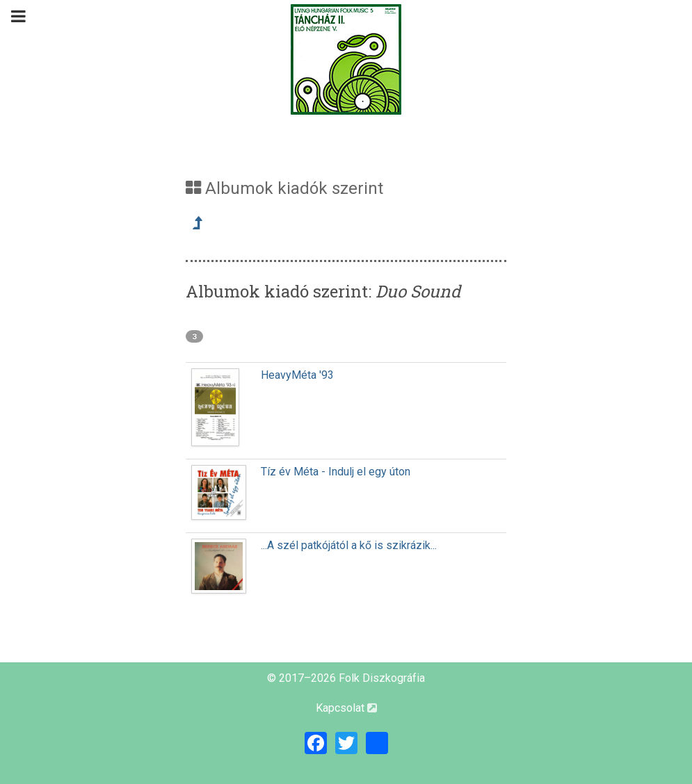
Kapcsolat (346, 708)
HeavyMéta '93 (297, 375)
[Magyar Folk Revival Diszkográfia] (346, 59)
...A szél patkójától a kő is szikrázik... (349, 545)
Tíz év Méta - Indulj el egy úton (336, 472)
